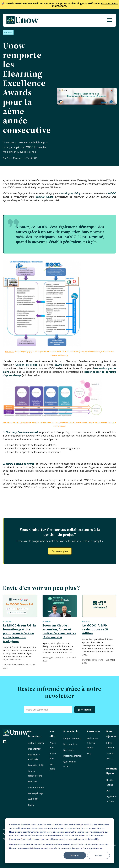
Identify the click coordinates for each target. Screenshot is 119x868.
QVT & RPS (33, 799)
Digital (31, 805)
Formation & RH (36, 765)
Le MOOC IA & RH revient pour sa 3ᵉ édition (95, 629)
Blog (89, 753)
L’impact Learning (72, 738)
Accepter (75, 855)
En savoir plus (60, 551)
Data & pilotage (36, 793)
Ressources (94, 731)
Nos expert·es (70, 744)
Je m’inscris (85, 710)
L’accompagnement (73, 756)
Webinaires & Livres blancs (93, 743)
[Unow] (22, 20)
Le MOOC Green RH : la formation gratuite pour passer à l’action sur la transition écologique (19, 633)
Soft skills (33, 782)
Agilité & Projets (36, 743)
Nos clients (69, 750)
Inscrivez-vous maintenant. (59, 5)
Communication (36, 787)
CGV (108, 791)
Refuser (98, 855)
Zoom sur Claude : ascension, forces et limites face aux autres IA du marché (59, 631)
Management (35, 749)
